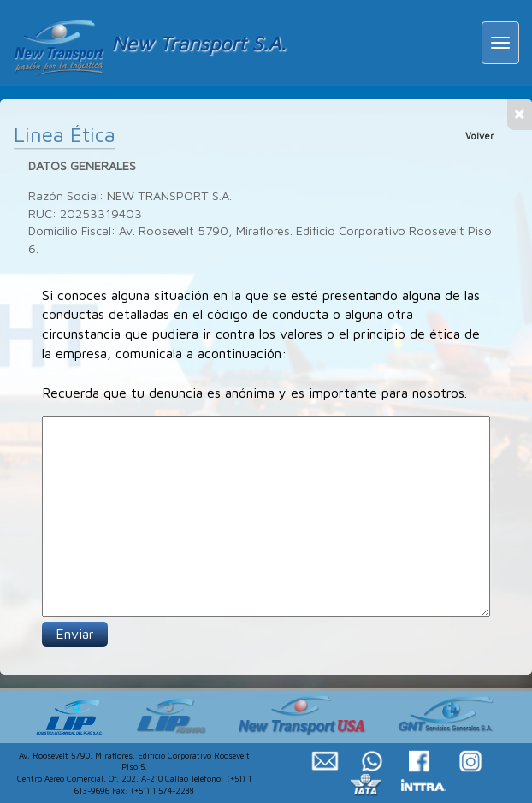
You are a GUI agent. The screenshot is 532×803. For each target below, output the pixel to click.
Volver (479, 136)
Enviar (75, 634)
